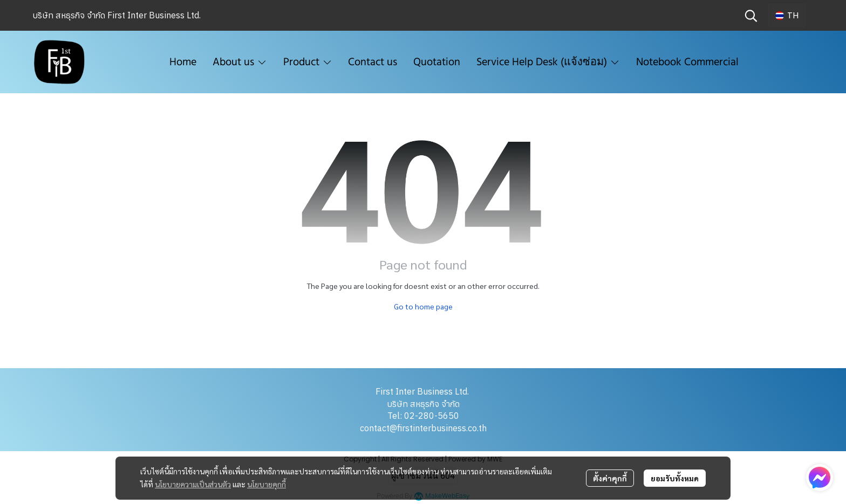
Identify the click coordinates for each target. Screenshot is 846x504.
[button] (751, 16)
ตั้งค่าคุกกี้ (610, 478)
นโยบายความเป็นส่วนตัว (193, 484)
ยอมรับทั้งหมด (675, 478)
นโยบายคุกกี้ (267, 484)
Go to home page (423, 306)
